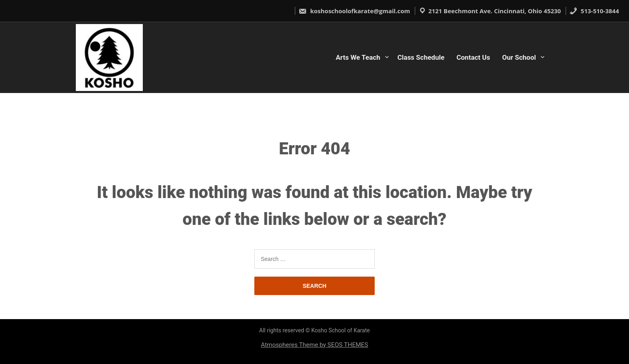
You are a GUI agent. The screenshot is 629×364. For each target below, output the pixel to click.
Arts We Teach (358, 57)
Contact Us (473, 57)
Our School (519, 57)
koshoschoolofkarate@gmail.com (354, 11)
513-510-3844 (594, 11)
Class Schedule (421, 57)
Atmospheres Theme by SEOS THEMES (314, 345)
